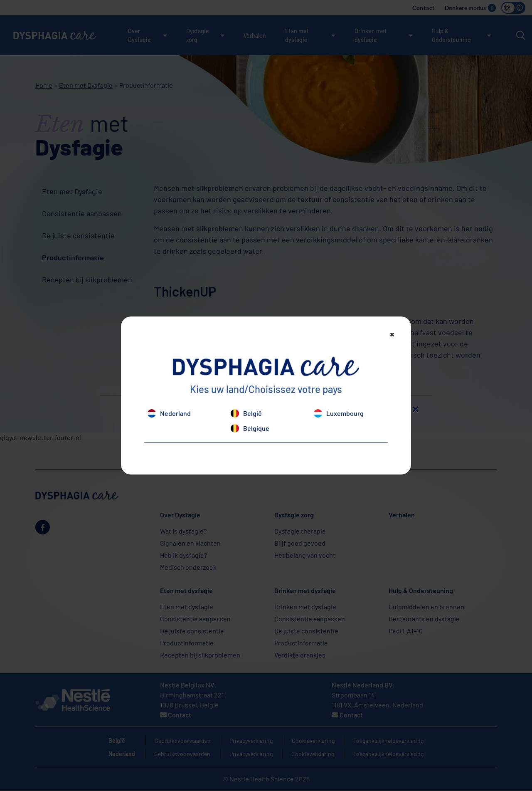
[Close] (392, 334)
